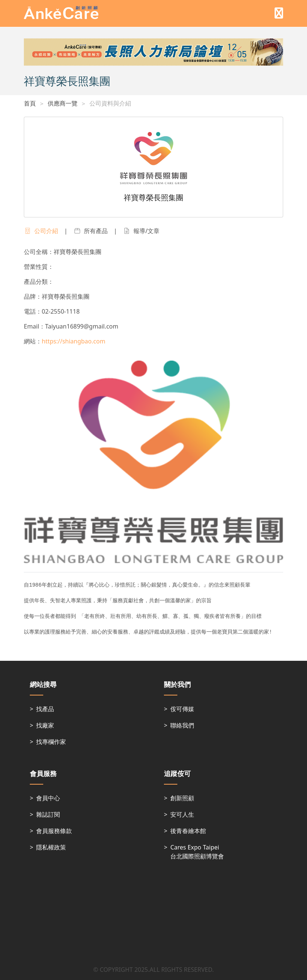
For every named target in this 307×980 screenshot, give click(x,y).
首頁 (30, 103)
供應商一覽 (63, 103)
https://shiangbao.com (74, 341)
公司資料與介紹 (110, 103)
